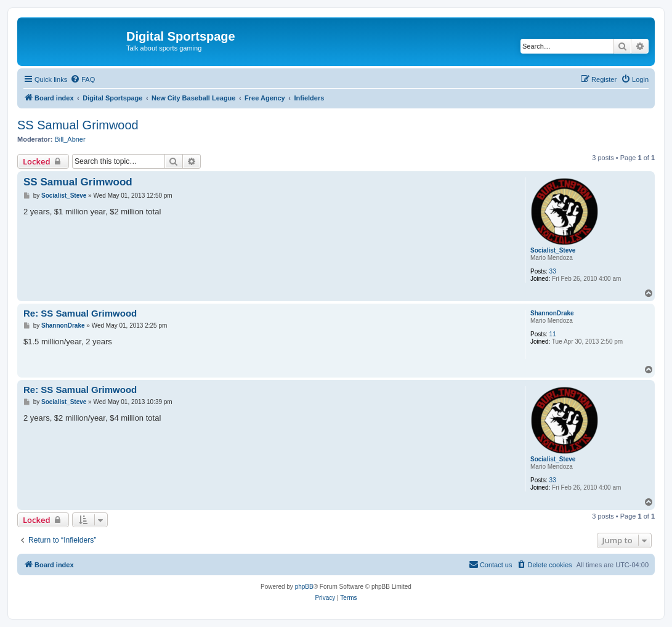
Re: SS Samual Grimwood (80, 313)
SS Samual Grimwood (78, 125)
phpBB (304, 587)
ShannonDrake (552, 313)
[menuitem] (83, 79)
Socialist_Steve (553, 250)
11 (553, 334)
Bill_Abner (70, 139)
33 (553, 271)
